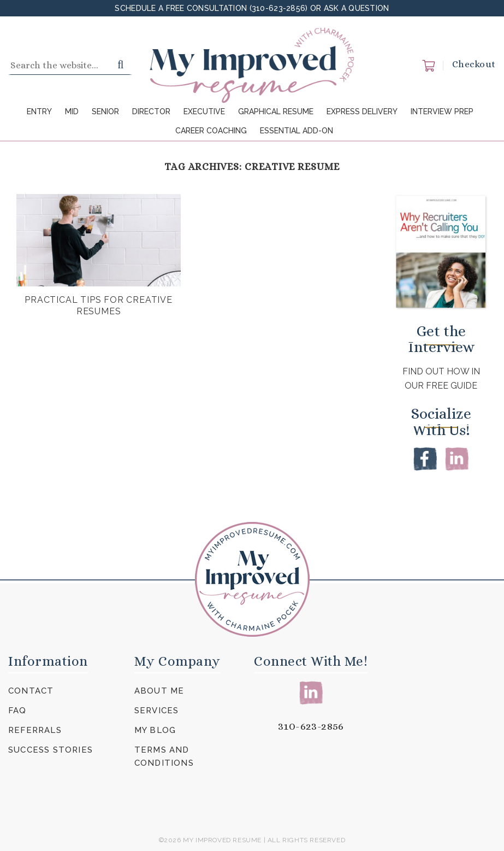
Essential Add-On (297, 131)
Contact (31, 691)
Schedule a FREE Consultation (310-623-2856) (212, 8)
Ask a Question (357, 8)
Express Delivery (362, 111)
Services (157, 711)
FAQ (17, 711)
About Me (159, 691)
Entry (39, 111)
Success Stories (51, 750)
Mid (72, 111)
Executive (204, 111)
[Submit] (121, 66)
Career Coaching (211, 131)
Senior (105, 111)
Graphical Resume (276, 111)
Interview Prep (442, 111)
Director (151, 111)
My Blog (155, 730)
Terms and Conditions (164, 756)
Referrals (35, 730)
